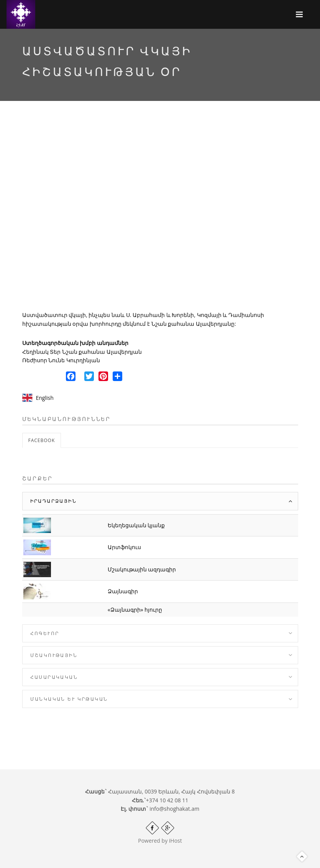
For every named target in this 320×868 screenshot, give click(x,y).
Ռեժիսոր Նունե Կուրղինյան (61, 360)
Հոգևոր (45, 633)
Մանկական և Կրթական (69, 699)
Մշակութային (54, 655)
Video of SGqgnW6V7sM (160, 213)
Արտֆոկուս (124, 547)
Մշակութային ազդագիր (142, 569)
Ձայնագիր (123, 591)
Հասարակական (54, 677)
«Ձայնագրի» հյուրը (135, 610)
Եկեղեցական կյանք (136, 525)
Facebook (42, 440)
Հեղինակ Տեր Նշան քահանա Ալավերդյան (82, 352)
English (45, 398)
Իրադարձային (53, 501)
